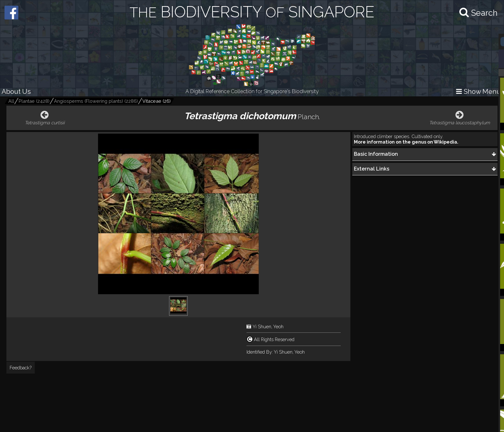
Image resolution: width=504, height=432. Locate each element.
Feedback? (21, 368)
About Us (16, 91)
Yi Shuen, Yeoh (268, 326)
